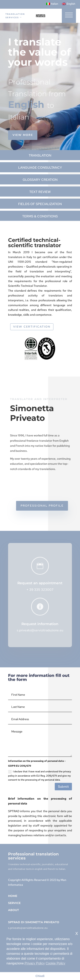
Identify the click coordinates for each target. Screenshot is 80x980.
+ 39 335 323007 (40, 590)
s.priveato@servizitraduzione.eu (40, 630)
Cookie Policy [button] (55, 963)
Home (13, 896)
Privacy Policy (35, 963)
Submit (63, 787)
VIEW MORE (24, 135)
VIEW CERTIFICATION (35, 327)
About (14, 910)
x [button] (77, 933)
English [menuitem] (71, 4)
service (14, 903)
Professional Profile (46, 506)
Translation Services (15, 16)
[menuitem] (52, 4)
